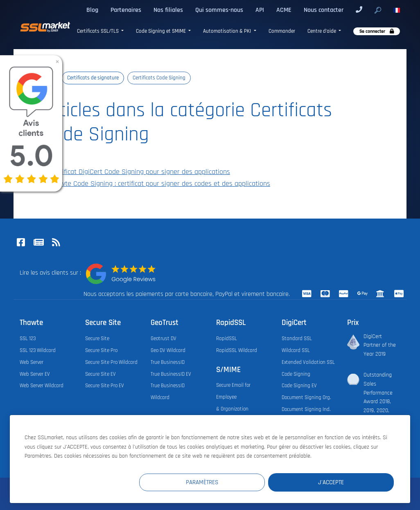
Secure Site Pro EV (105, 386)
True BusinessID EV (171, 374)
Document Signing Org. (306, 397)
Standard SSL (297, 338)
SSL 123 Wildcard (38, 350)
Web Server (32, 362)
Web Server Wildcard (42, 386)
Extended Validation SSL (308, 362)
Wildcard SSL (296, 350)
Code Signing (296, 374)
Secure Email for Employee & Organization (233, 397)
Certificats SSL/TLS (98, 31)
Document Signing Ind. (306, 409)
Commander (282, 31)
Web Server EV (35, 374)
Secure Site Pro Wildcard (111, 362)
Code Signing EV (299, 386)
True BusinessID (168, 362)
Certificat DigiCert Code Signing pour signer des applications (136, 172)
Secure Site (97, 338)
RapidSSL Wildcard (237, 350)
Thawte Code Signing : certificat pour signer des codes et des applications (156, 184)
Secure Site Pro (101, 350)
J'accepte (345, 482)
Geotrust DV (164, 338)
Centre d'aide (322, 31)
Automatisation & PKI (228, 31)
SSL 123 (28, 338)
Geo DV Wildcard (168, 350)
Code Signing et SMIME (161, 31)
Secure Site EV (100, 374)
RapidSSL (227, 338)
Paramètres (243, 482)
